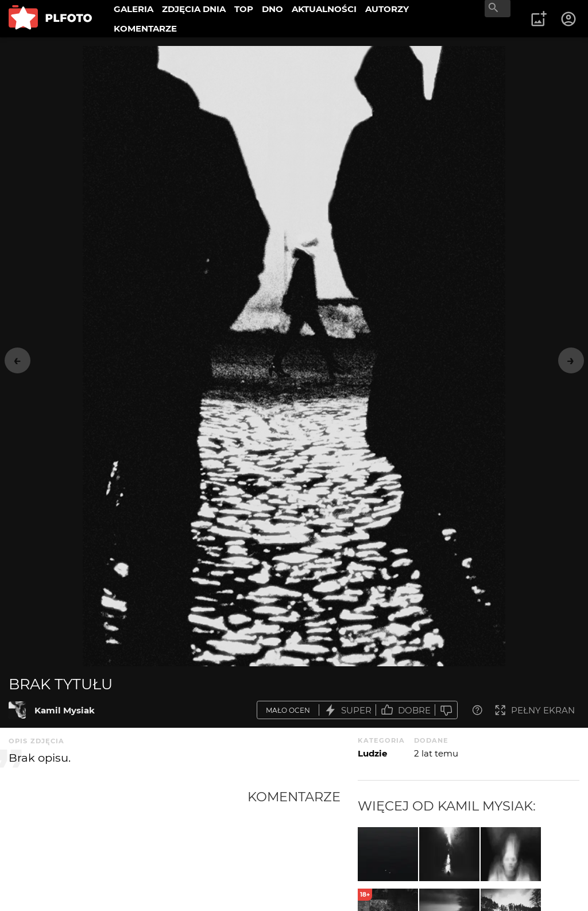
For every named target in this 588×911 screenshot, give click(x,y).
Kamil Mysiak (65, 710)
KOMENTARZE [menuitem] (145, 28)
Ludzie (372, 753)
